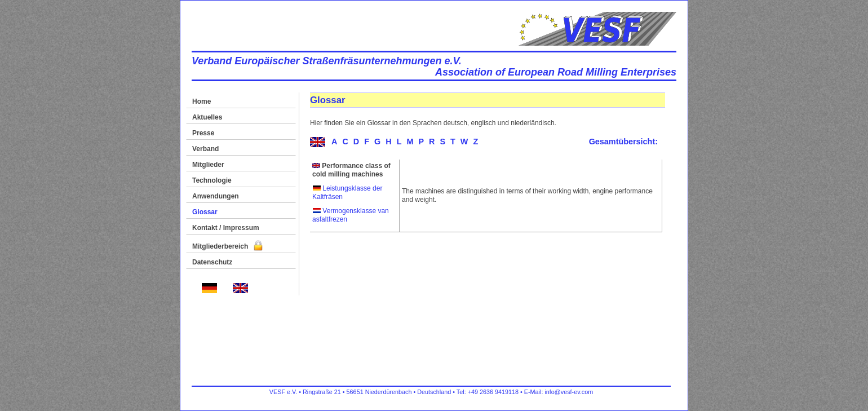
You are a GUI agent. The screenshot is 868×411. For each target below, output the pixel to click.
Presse (203, 133)
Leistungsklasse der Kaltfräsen (347, 193)
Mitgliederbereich (227, 246)
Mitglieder (208, 165)
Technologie (212, 180)
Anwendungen (216, 196)
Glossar (205, 212)
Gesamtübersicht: (623, 142)
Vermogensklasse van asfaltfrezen (351, 215)
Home (201, 101)
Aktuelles (207, 117)
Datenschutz (212, 262)
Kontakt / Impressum (226, 228)
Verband (205, 149)
